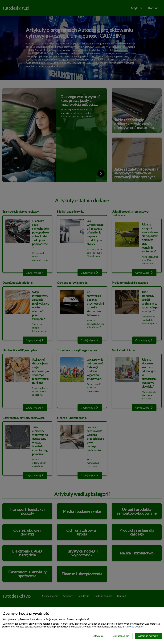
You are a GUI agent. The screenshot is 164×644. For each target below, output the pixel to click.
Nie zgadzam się (121, 636)
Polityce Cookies (134, 626)
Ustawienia (98, 636)
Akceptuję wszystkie (148, 636)
